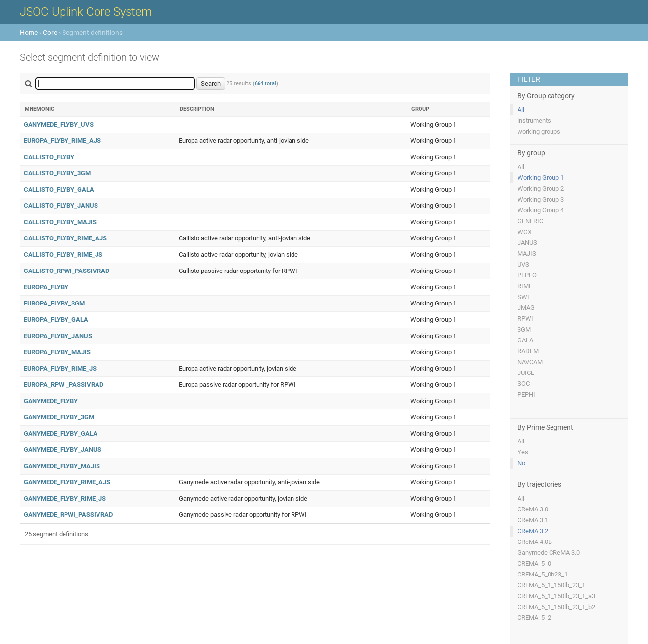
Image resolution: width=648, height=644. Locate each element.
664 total (265, 84)
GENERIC (530, 221)
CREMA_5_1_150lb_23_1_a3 (556, 596)
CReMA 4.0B (535, 542)
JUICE (526, 373)
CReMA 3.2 (533, 531)
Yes (523, 452)
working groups (539, 131)
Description (197, 109)
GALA (525, 340)
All (521, 110)
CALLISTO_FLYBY (49, 157)
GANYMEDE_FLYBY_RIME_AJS (67, 482)
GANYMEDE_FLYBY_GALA (61, 433)
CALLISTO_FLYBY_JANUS (61, 206)
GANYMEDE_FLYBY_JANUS (63, 450)
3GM (524, 329)
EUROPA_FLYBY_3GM (54, 303)
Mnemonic (39, 109)
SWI (523, 297)
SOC (524, 384)
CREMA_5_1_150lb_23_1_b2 (556, 607)
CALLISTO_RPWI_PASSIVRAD (66, 271)
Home (29, 33)
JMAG (526, 308)
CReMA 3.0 (533, 509)
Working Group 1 (541, 178)
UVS (523, 264)
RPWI (525, 319)
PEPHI (526, 394)
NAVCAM (530, 362)
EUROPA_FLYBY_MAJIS (57, 352)
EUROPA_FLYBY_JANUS (58, 336)
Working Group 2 (541, 188)
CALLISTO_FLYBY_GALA (59, 189)
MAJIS (527, 254)
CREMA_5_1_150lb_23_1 (551, 585)
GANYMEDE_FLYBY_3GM (59, 417)
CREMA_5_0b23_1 (543, 574)
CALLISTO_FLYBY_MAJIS (60, 222)
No (521, 463)
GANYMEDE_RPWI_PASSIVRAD (68, 515)
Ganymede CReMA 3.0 (549, 553)
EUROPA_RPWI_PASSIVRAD (64, 385)
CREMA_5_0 (534, 563)
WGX (525, 232)
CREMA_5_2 (534, 618)
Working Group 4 (541, 210)
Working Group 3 (541, 199)
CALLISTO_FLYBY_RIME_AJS (65, 238)
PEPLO (527, 275)
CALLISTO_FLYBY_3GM (57, 173)
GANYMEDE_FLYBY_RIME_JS (65, 498)
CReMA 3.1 (533, 520)
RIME (525, 286)
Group (420, 109)
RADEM (528, 351)
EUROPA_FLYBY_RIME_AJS (62, 141)
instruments (534, 120)
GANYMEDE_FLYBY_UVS (59, 124)
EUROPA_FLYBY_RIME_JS (60, 368)
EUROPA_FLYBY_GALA (56, 320)
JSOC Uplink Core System (86, 12)
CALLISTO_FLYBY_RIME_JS (63, 254)
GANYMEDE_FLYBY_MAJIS (62, 466)
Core (50, 33)
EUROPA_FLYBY (46, 287)
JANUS (527, 243)
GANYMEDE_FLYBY (51, 401)
